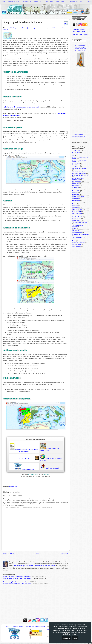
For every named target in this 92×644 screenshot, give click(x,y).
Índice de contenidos (28, 469)
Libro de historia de (80, 45)
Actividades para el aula (15, 28)
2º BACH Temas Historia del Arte (80, 155)
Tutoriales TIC (76, 239)
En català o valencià (78, 202)
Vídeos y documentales (78, 243)
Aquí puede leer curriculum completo (24, 565)
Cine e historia (76, 185)
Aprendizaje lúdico (27, 28)
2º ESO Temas (76, 163)
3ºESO (81, 35)
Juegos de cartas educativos (40, 28)
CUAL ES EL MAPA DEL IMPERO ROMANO (15, 580)
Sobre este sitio (14, 2)
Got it (75, 639)
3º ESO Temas (76, 165)
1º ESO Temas (76, 152)
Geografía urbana (77, 215)
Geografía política (77, 213)
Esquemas (75, 206)
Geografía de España (78, 209)
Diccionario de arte (77, 189)
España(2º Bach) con (80, 47)
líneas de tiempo (77, 247)
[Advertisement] (36, 601)
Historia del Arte (76, 219)
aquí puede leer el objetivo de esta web (45, 565)
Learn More (67, 639)
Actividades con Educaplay (79, 169)
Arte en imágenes (77, 182)
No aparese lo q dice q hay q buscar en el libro (15, 582)
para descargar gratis (80, 50)
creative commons (46, 567)
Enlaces (74, 204)
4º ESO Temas (76, 167)
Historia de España (77, 217)
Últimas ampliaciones (76, 2)
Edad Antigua (76, 195)
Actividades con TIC (78, 172)
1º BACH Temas (77, 150)
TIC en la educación (78, 237)
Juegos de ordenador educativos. (24, 459)
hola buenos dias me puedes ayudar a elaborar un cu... (18, 578)
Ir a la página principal (52, 468)
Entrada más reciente (9, 553)
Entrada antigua (64, 553)
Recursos (38, 2)
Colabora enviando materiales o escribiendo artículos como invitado (79, 136)
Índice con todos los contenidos (14, 626)
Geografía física (76, 211)
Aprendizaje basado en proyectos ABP (78, 179)
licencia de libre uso (80, 49)
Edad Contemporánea (78, 196)
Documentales (76, 191)
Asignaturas (27, 2)
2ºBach (85, 35)
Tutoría (74, 241)
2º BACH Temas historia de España (79, 161)
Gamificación (76, 208)
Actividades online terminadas (80, 175)
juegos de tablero (53, 28)
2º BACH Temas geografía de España (80, 158)
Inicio (3, 2)
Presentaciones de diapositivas (80, 234)
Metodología (61, 2)
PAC (78, 35)
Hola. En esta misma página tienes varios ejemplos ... (17, 576)
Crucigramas (76, 187)
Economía (75, 193)
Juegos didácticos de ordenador (78, 226)
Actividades (49, 2)
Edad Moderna (76, 200)
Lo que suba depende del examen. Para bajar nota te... (18, 584)
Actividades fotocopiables (79, 174)
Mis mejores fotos (77, 232)
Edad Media (75, 198)
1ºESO (74, 35)
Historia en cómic (77, 221)
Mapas (74, 229)
